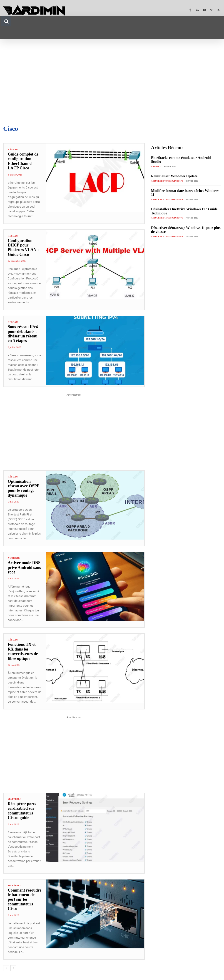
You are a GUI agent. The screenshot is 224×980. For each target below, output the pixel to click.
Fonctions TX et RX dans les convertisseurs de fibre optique (24, 647)
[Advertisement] (112, 80)
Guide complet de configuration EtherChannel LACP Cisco (22, 161)
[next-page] (13, 959)
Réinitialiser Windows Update (171, 172)
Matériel (15, 795)
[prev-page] (6, 959)
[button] (6, 21)
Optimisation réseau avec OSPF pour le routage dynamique (24, 486)
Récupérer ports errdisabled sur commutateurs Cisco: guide (21, 806)
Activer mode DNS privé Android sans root (23, 563)
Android (14, 554)
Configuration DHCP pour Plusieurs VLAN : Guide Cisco (22, 248)
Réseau (13, 150)
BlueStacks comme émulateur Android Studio (182, 158)
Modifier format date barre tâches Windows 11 (183, 187)
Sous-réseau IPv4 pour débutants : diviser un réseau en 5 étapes (24, 334)
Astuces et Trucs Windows (167, 177)
